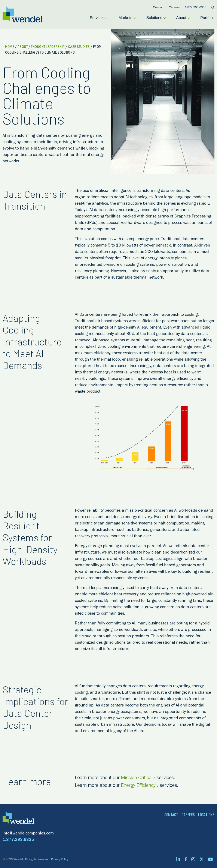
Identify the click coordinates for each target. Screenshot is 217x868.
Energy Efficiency (140, 786)
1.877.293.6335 (20, 840)
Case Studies (79, 47)
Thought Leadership (48, 47)
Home (10, 47)
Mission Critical (138, 778)
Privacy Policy (60, 860)
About (23, 47)
